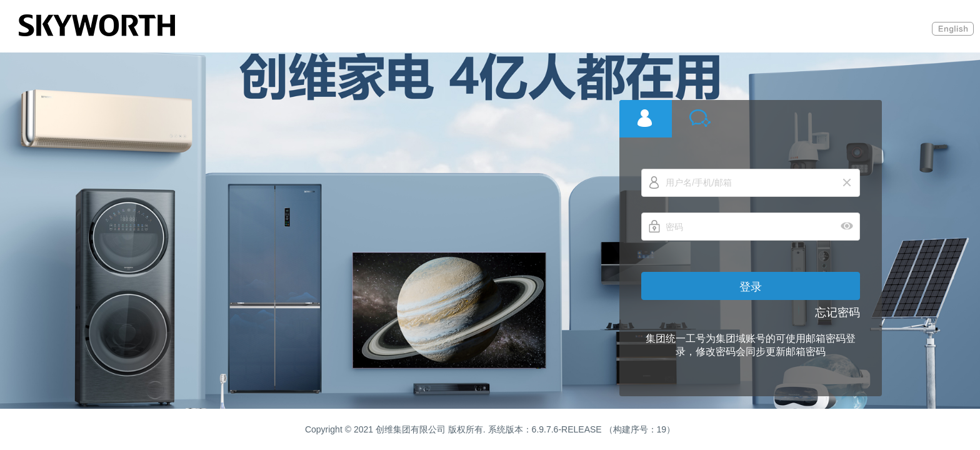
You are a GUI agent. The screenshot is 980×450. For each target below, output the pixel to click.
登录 (751, 287)
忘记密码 (837, 312)
